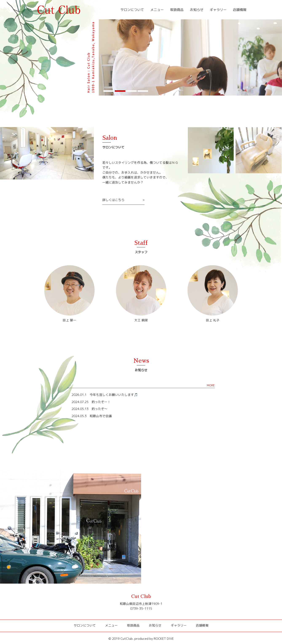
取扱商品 (180, 10)
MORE (211, 385)
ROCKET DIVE (164, 639)
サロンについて (137, 10)
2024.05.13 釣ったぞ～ (90, 409)
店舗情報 (240, 10)
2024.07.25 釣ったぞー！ (91, 402)
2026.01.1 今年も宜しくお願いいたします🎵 (105, 395)
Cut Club (141, 596)
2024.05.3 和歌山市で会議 (92, 416)
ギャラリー (220, 10)
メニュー (161, 10)
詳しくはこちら (113, 200)
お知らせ (199, 10)
